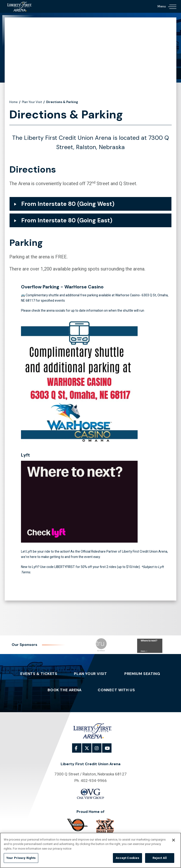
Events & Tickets (39, 674)
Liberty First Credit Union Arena (21, 6)
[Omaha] (78, 825)
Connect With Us (116, 690)
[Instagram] (99, 751)
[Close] (174, 840)
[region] (90, 850)
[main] (90, 311)
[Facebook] (79, 751)
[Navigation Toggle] (167, 6)
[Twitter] (89, 751)
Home (14, 102)
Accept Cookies (128, 858)
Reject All (160, 858)
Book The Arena (64, 690)
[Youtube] (109, 751)
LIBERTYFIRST (65, 567)
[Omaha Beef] (105, 826)
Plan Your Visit (32, 102)
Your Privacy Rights (21, 858)
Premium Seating (142, 674)
